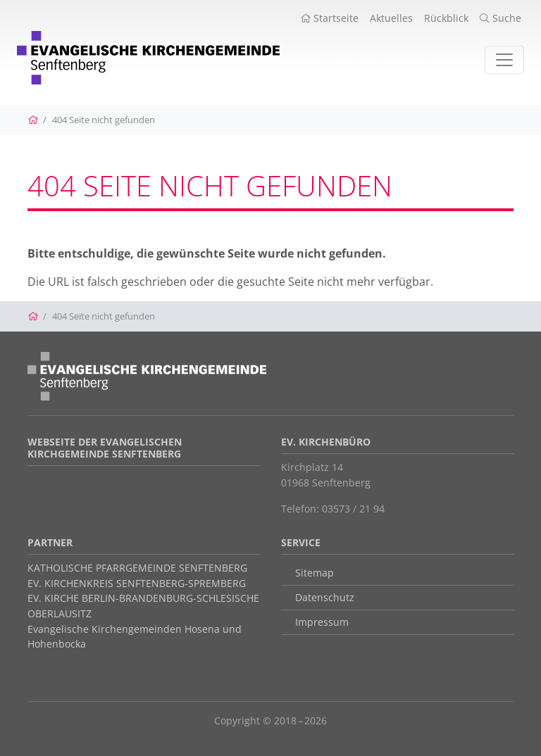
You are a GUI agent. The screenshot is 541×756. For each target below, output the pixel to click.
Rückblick (446, 18)
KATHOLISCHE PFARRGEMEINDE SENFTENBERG (137, 568)
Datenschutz (325, 597)
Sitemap (315, 573)
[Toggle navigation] (504, 60)
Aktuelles (391, 18)
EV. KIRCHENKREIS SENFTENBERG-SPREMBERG (137, 583)
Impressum (322, 622)
